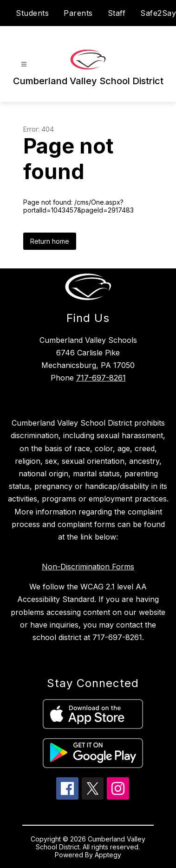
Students (32, 13)
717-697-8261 (101, 378)
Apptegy (108, 855)
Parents (78, 13)
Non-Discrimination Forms (88, 567)
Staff (117, 13)
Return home (50, 241)
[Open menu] (24, 64)
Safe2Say (158, 13)
